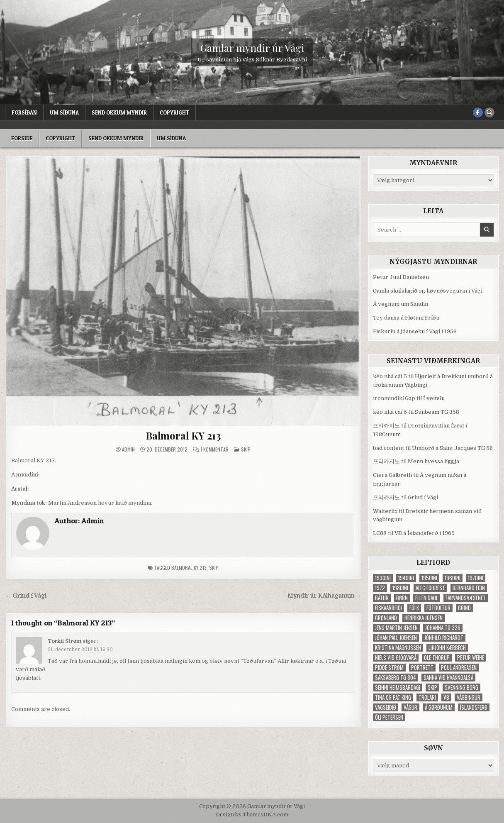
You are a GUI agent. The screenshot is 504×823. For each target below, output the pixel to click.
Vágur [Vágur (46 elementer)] (410, 707)
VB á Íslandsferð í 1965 (425, 533)
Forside (22, 138)
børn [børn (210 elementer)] (402, 598)
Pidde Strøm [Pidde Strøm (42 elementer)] (389, 668)
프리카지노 (386, 426)
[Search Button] (489, 112)
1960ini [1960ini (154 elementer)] (453, 578)
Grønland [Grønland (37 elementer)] (386, 618)
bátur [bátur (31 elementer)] (382, 598)
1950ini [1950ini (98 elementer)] (429, 578)
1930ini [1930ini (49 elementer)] (383, 578)
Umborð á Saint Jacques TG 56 (452, 448)
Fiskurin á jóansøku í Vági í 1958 (415, 331)
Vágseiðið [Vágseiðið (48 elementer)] (386, 707)
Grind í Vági (423, 497)
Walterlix (385, 511)
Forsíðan (24, 112)
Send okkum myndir (119, 112)
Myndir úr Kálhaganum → (324, 596)
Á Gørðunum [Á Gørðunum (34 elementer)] (439, 707)
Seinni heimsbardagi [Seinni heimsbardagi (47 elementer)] (398, 687)
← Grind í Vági (26, 596)
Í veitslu (434, 398)
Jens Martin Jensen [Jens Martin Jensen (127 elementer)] (396, 628)
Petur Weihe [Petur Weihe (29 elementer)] (471, 658)
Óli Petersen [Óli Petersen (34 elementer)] (389, 717)
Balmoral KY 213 (183, 435)
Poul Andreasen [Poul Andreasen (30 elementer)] (459, 668)
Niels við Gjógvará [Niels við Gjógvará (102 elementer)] (396, 658)
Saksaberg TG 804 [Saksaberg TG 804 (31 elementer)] (396, 678)
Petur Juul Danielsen (401, 277)
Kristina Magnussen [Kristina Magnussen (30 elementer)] (398, 648)
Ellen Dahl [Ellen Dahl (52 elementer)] (427, 598)
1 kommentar (214, 449)
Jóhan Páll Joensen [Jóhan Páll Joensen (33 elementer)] (396, 638)
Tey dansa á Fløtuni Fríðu (406, 318)
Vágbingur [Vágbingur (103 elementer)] (469, 697)
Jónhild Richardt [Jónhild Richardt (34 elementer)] (444, 638)
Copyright (174, 112)
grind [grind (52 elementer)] (464, 608)
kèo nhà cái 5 (390, 376)
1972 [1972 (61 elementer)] (380, 588)
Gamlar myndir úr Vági (252, 47)
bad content (388, 448)
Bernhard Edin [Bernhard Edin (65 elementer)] (469, 588)
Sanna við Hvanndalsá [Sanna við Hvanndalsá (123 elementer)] (448, 678)
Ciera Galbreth (392, 475)
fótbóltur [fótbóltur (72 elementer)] (438, 608)
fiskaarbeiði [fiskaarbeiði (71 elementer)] (388, 608)
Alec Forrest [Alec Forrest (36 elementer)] (430, 588)
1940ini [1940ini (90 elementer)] (406, 578)
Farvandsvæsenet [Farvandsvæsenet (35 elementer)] (466, 598)
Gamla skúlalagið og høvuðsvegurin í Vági (428, 291)
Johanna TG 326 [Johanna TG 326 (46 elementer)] (443, 628)
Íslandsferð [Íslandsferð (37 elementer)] (474, 707)
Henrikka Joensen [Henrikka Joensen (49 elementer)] (424, 618)
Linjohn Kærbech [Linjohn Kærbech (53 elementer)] (447, 648)
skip (214, 568)
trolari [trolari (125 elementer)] (427, 697)
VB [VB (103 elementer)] (446, 697)
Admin (128, 449)
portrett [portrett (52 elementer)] (422, 668)
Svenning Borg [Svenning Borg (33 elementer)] (461, 687)
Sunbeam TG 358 (437, 412)
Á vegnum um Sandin (401, 304)
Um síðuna (64, 112)
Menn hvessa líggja (433, 461)
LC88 (380, 533)
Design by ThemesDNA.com (252, 815)
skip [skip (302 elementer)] (432, 687)
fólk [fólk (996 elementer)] (414, 608)
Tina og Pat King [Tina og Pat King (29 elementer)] (393, 697)
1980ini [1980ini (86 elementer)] (400, 588)
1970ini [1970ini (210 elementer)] (476, 578)
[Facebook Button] (478, 112)
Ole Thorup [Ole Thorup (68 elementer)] (437, 658)
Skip (246, 449)
